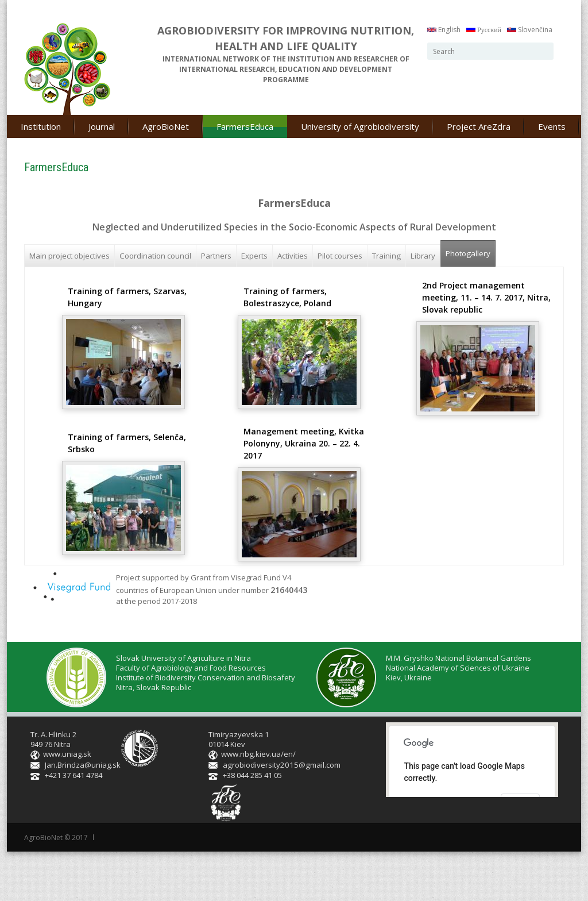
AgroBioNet (166, 126)
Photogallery (471, 250)
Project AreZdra (479, 126)
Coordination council (155, 256)
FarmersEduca (245, 126)
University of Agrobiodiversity (360, 126)
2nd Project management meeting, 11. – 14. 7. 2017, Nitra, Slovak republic (486, 297)
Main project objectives (69, 256)
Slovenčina (530, 30)
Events (552, 126)
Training (386, 256)
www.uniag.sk (67, 754)
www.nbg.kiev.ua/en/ (258, 754)
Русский (484, 30)
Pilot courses (340, 256)
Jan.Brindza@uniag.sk (83, 765)
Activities (293, 256)
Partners (216, 256)
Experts (254, 256)
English (444, 30)
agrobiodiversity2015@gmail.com (280, 765)
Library (423, 256)
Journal (102, 126)
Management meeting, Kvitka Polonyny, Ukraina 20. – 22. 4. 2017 (304, 443)
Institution (41, 126)
